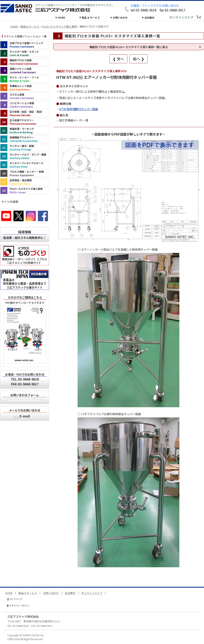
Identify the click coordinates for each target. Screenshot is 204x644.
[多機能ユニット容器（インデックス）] (25, 88)
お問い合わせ (120, 17)
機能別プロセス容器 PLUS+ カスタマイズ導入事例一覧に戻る (129, 47)
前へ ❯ (139, 59)
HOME (61, 17)
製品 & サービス (91, 17)
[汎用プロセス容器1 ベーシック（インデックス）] (25, 45)
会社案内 (149, 17)
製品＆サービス (28, 593)
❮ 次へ (118, 59)
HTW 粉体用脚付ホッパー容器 (78, 109)
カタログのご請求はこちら (25, 297)
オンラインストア (181, 17)
